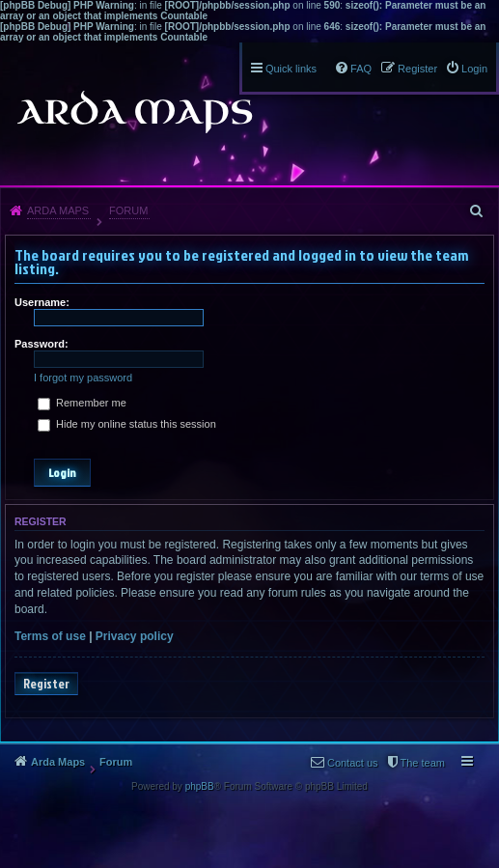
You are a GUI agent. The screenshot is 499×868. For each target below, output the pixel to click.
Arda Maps (58, 210)
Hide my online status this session (127, 424)
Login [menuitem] (474, 69)
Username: (42, 302)
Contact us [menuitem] (353, 763)
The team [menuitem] (423, 763)
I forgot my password (83, 378)
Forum (128, 210)
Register (46, 684)
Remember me (82, 403)
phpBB (200, 786)
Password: (42, 344)
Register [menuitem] (417, 69)
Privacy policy (135, 636)
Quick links (291, 69)
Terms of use (50, 636)
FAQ (361, 69)
